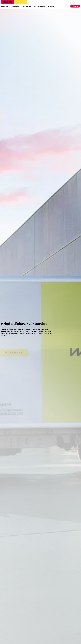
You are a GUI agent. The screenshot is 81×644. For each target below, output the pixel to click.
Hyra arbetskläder (40, 6)
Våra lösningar (27, 6)
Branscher (51, 6)
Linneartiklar (16, 6)
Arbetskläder (5, 6)
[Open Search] (67, 6)
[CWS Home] (14, 2)
